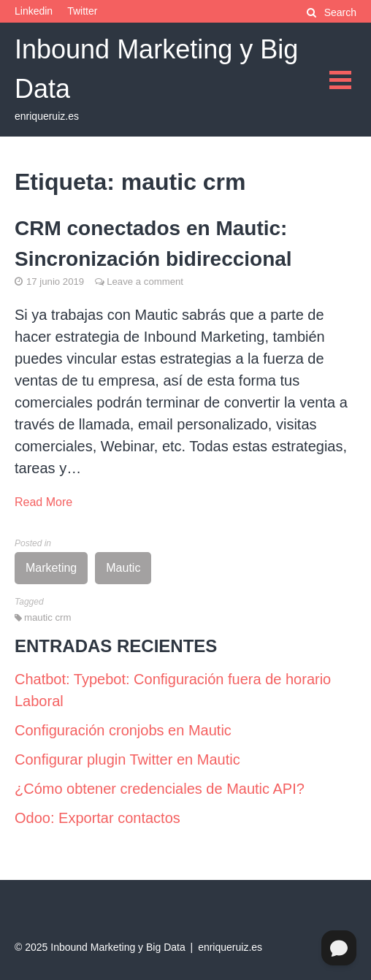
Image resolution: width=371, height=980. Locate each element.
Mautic (123, 568)
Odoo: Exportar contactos (97, 818)
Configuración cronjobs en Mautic (123, 730)
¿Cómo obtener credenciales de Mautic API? (160, 789)
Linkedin (34, 11)
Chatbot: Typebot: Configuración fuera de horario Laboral (173, 690)
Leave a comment (145, 282)
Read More (43, 502)
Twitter (82, 11)
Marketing (51, 568)
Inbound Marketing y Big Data (118, 947)
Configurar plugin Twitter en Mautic (127, 759)
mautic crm (47, 617)
